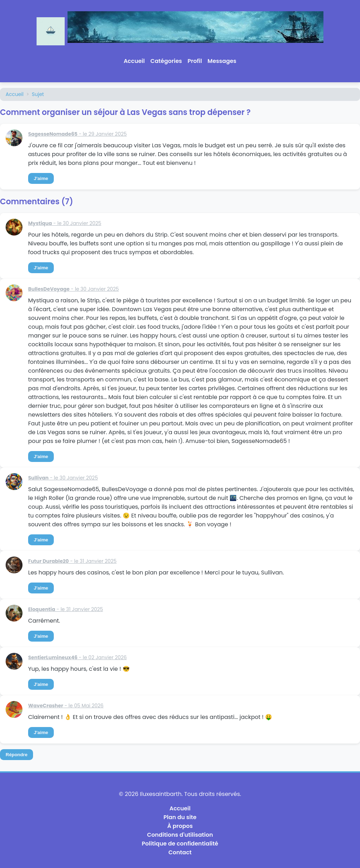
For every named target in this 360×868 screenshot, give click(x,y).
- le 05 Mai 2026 (66, 706)
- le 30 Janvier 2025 (65, 223)
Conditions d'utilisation (180, 835)
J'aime (41, 178)
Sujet (38, 94)
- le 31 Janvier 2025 (72, 561)
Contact (180, 852)
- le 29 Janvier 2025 (78, 134)
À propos (180, 826)
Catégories (166, 61)
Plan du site (180, 817)
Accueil (134, 61)
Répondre (17, 755)
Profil (195, 61)
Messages (222, 61)
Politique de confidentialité (180, 844)
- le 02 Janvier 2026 (78, 657)
